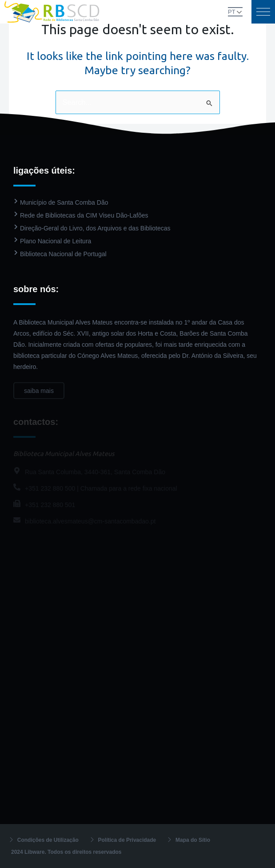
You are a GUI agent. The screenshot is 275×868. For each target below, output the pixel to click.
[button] (263, 12)
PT (232, 12)
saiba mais (39, 396)
